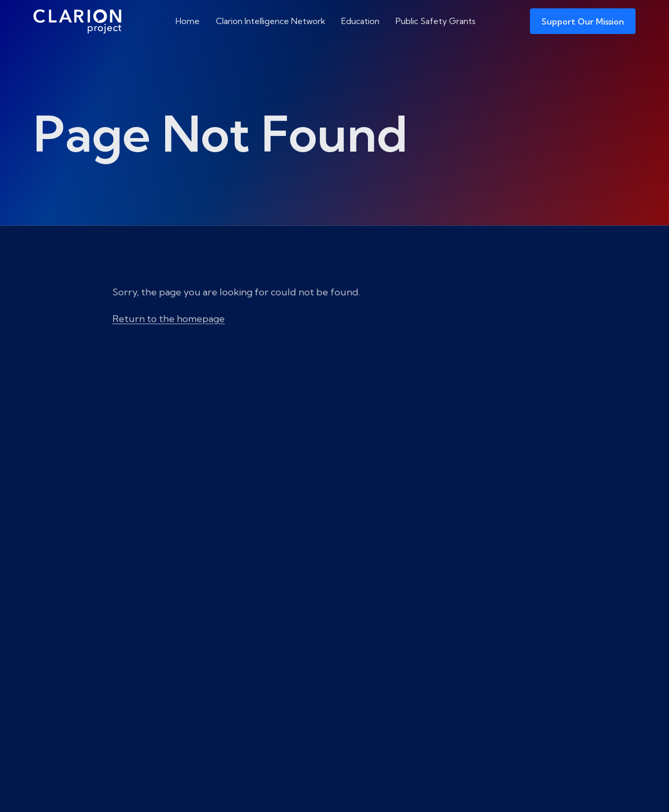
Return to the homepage (169, 338)
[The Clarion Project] (77, 21)
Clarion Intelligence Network (271, 21)
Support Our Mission (583, 21)
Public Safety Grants (436, 21)
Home (188, 21)
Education (360, 21)
